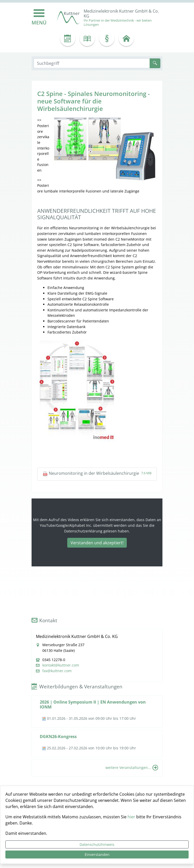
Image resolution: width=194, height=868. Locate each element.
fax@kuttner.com (57, 671)
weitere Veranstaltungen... (128, 768)
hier (131, 817)
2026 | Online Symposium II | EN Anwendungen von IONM (93, 704)
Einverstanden (97, 854)
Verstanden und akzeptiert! (97, 543)
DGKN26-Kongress (58, 737)
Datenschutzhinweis (97, 844)
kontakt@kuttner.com (61, 665)
